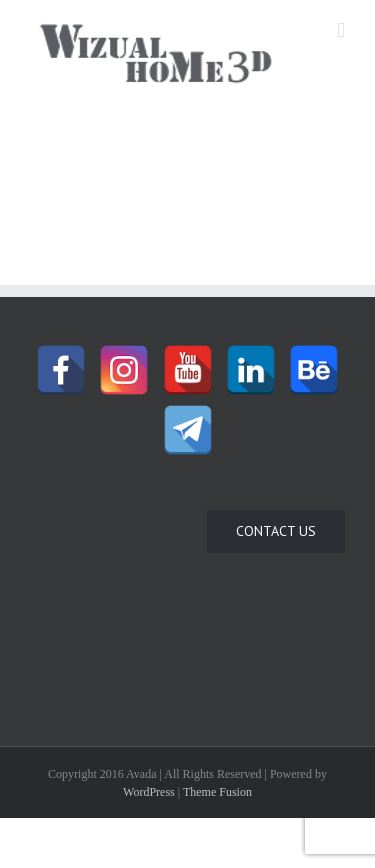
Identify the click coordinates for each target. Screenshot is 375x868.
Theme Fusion (217, 792)
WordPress (149, 792)
